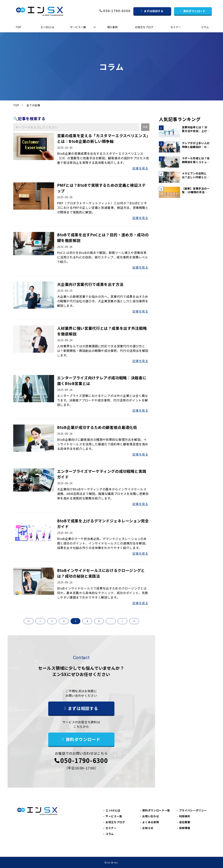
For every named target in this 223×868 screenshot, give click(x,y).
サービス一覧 (78, 27)
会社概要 (185, 822)
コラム (205, 27)
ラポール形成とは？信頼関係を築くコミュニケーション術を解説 (196, 160)
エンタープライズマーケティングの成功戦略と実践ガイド (102, 474)
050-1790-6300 (117, 11)
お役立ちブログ (144, 27)
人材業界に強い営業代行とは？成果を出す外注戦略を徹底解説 (102, 331)
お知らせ (148, 828)
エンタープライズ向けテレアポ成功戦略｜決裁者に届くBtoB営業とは (102, 381)
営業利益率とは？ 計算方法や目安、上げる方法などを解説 (196, 129)
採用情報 (185, 828)
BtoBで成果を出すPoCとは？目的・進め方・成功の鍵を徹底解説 (103, 238)
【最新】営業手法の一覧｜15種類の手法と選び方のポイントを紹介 (196, 190)
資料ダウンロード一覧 (156, 810)
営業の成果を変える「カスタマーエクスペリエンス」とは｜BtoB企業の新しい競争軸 (103, 138)
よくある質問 (151, 822)
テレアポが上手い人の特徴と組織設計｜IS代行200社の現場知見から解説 (196, 145)
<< (29, 621)
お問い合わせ (151, 816)
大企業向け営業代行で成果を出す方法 (90, 284)
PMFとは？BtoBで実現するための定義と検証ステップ (101, 188)
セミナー (176, 27)
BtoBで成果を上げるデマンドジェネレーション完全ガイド (103, 524)
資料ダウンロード (194, 11)
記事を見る (140, 168)
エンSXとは (47, 27)
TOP (18, 27)
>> (134, 621)
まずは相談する (154, 11)
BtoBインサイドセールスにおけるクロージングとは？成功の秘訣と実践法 (101, 573)
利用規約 (185, 816)
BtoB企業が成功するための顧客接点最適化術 (97, 427)
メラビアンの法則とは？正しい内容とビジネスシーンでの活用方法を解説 (196, 175)
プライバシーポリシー (193, 810)
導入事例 (112, 27)
